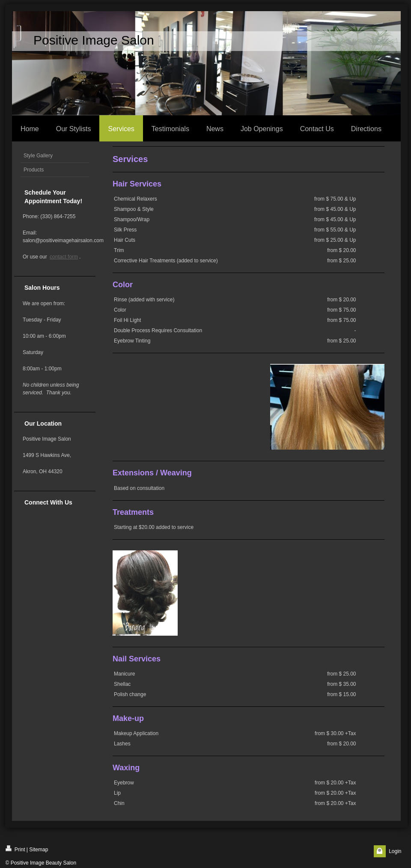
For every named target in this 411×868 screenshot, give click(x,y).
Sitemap (39, 850)
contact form (64, 257)
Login (395, 851)
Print (15, 849)
